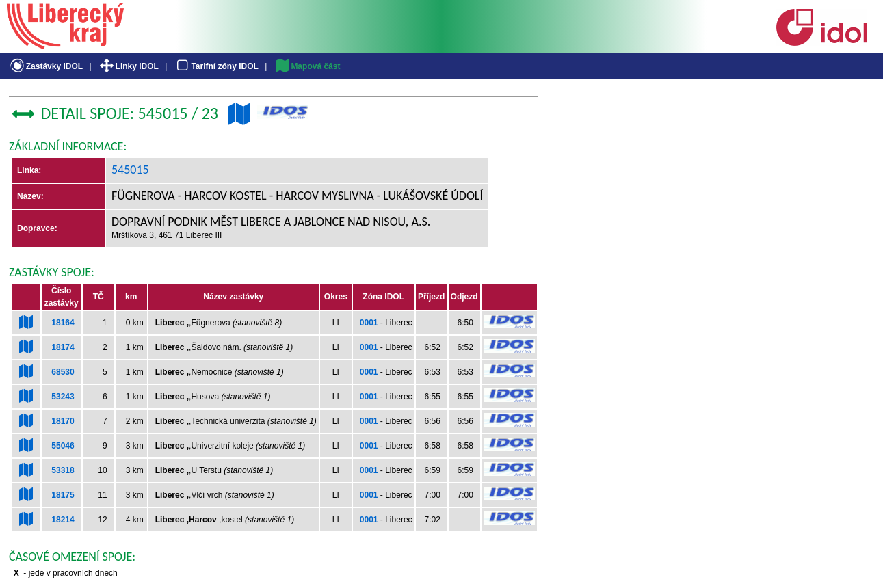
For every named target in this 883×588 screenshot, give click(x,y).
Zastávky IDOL (45, 66)
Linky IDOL (128, 66)
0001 (369, 323)
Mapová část (307, 66)
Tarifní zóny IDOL (216, 66)
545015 (130, 170)
